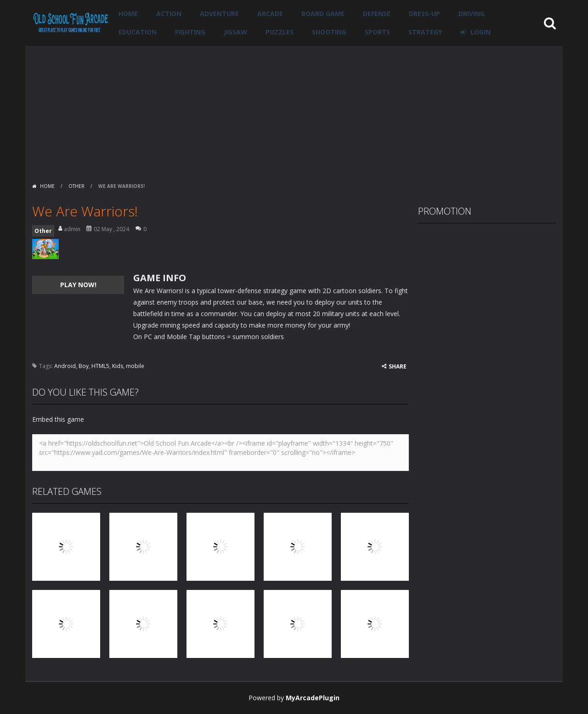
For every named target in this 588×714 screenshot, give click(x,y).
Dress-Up (424, 14)
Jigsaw (235, 32)
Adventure (219, 14)
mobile (135, 366)
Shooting (329, 32)
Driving (472, 14)
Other (76, 186)
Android (65, 366)
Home (128, 14)
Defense (377, 14)
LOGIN (481, 32)
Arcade (270, 14)
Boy (84, 366)
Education (138, 32)
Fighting (190, 32)
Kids (118, 366)
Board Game (323, 14)
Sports (377, 32)
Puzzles (280, 32)
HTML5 (100, 366)
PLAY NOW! (78, 285)
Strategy (425, 32)
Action (169, 14)
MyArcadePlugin (313, 698)
